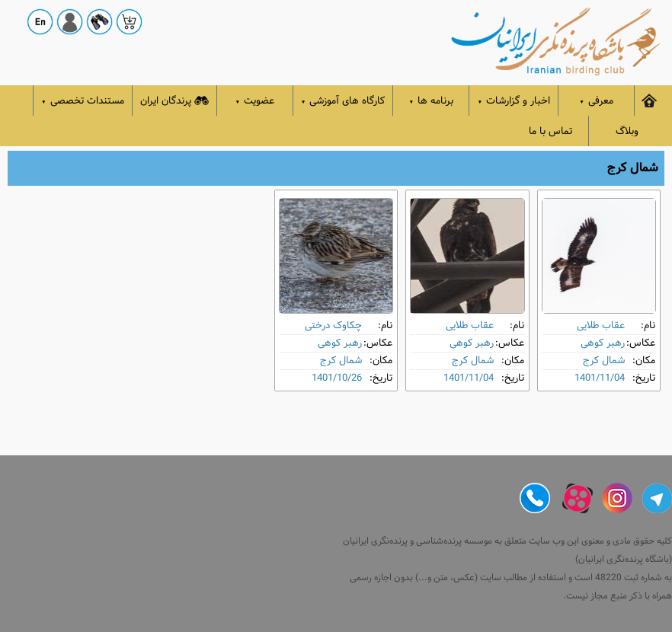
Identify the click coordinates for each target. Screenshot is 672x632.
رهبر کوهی (603, 343)
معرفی (596, 101)
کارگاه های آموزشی (343, 101)
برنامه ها (432, 101)
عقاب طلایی (601, 326)
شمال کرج (604, 361)
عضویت (255, 101)
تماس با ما (550, 131)
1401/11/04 (600, 378)
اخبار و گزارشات (514, 101)
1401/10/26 (337, 378)
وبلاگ (627, 131)
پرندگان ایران (174, 101)
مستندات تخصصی (83, 101)
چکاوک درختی (333, 326)
